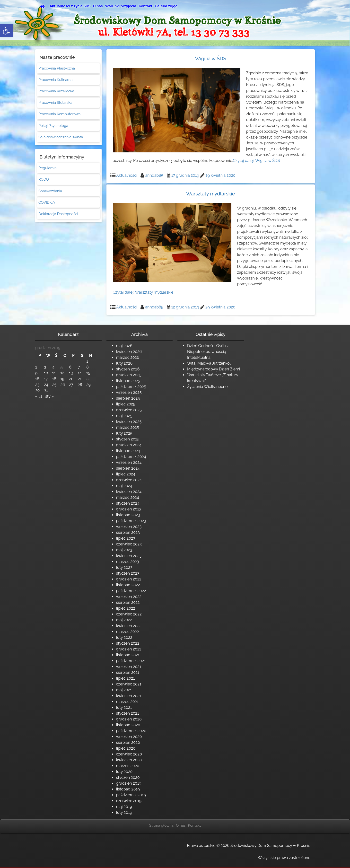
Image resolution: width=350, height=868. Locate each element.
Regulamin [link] (48, 169)
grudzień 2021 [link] (129, 649)
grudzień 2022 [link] (129, 579)
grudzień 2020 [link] (129, 719)
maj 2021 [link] (124, 690)
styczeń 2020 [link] (128, 777)
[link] (6, 31)
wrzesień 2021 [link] (129, 667)
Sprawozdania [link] (50, 192)
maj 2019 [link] (124, 807)
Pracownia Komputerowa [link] (59, 114)
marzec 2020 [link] (128, 766)
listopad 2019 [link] (128, 789)
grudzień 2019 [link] (129, 783)
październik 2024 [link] (131, 457)
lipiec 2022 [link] (126, 608)
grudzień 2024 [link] (129, 445)
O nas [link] (98, 6)
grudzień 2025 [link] (129, 375)
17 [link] (46, 379)
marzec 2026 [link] (128, 357)
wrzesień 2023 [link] (129, 527)
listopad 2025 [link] (128, 381)
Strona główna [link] (161, 825)
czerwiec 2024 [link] (129, 480)
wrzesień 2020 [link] (129, 737)
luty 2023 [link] (124, 567)
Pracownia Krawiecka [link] (56, 91)
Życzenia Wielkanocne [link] (207, 387)
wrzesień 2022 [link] (129, 597)
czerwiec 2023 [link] (129, 544)
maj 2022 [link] (124, 620)
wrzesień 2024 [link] (129, 462)
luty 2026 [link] (124, 363)
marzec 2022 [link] (128, 632)
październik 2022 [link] (131, 591)
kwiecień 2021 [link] (129, 696)
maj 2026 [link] (124, 346)
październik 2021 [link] (131, 661)
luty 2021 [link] (124, 707)
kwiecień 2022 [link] (129, 626)
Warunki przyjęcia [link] (121, 6)
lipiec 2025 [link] (126, 404)
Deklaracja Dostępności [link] (58, 215)
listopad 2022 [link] (128, 585)
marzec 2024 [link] (128, 497)
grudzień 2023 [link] (129, 509)
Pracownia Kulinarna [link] (56, 80)
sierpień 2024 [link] (128, 468)
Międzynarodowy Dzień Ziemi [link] (214, 369)
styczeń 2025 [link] (128, 439)
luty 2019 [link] (124, 812)
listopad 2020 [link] (128, 725)
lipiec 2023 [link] (126, 538)
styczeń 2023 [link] (128, 573)
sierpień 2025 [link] (128, 398)
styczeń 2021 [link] (128, 713)
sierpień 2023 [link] (128, 532)
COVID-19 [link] (47, 203)
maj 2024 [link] (124, 486)
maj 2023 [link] (124, 550)
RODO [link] (44, 180)
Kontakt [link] (146, 6)
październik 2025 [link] (131, 387)
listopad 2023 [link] (128, 515)
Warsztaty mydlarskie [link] (211, 194)
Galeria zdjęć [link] (166, 6)
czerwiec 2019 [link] (129, 801)
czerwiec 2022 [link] (129, 614)
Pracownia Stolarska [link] (55, 103)
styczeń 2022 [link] (128, 643)
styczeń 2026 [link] (128, 369)
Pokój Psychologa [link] (53, 126)
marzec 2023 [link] (128, 562)
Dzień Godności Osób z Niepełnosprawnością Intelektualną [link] (208, 352)
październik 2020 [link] (131, 731)
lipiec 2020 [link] (126, 748)
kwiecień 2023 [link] (129, 556)
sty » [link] (49, 396)
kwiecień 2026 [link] (129, 352)
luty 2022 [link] (124, 637)
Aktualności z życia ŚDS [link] (70, 6)
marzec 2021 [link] (127, 702)
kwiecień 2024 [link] (129, 492)
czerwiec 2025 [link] (129, 410)
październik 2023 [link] (131, 521)
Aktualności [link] (127, 175)
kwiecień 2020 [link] (129, 760)
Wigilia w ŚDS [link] (210, 59)
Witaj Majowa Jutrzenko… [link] (209, 363)
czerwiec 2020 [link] (129, 754)
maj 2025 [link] (124, 416)
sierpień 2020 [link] (128, 742)
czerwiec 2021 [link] (129, 684)
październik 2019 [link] (131, 795)
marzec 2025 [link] (128, 427)
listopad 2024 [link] (128, 451)
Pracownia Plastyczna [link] (57, 68)
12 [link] (62, 373)
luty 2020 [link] (124, 772)
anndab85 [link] (154, 175)
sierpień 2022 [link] (128, 602)
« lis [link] (39, 396)
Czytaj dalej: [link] (256, 161)
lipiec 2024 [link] (126, 474)
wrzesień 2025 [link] (129, 392)
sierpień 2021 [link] (128, 672)
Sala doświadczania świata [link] (61, 138)
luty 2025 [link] (124, 433)
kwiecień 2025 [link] (129, 422)
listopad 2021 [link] (128, 655)
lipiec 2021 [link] (126, 678)
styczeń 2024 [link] (128, 503)
